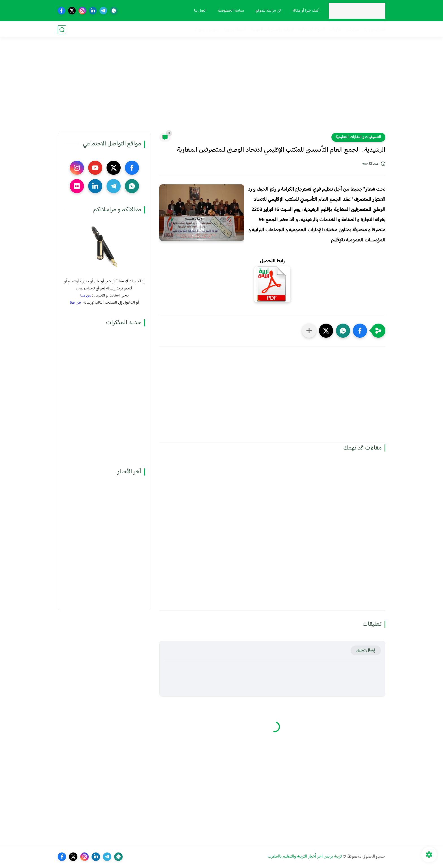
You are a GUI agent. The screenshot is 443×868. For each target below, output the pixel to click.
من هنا (86, 295)
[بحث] (62, 30)
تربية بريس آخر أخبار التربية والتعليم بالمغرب (305, 857)
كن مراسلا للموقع (268, 11)
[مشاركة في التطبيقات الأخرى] (309, 331)
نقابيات (335, 30)
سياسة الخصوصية (230, 11)
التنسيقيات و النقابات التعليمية (358, 137)
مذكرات (353, 30)
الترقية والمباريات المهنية (272, 30)
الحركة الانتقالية (312, 30)
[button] (360, 331)
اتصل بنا (200, 11)
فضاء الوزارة (375, 30)
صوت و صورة (207, 30)
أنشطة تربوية (235, 30)
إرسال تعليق (366, 650)
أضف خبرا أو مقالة (305, 11)
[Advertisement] (221, 89)
